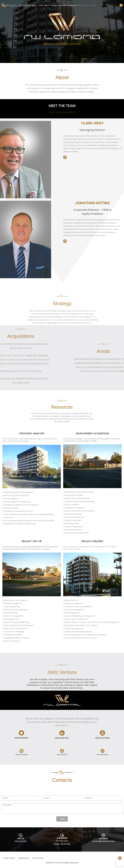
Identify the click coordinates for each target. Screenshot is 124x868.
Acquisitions (63, 5)
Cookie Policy (23, 858)
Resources (73, 5)
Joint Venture (83, 5)
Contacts (93, 5)
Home (41, 5)
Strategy (54, 5)
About (47, 5)
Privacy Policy (9, 858)
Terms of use (38, 858)
